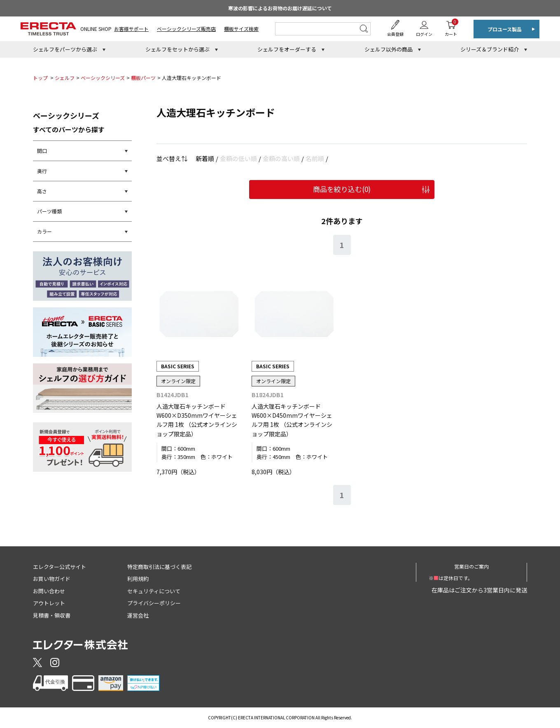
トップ (40, 78)
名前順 (315, 158)
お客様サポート (131, 29)
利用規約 (138, 579)
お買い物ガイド (52, 579)
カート (451, 28)
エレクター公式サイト (59, 567)
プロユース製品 (505, 29)
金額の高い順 (281, 158)
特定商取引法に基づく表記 (159, 567)
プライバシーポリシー (154, 603)
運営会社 (138, 615)
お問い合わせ (49, 591)
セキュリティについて (154, 591)
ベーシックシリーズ (103, 78)
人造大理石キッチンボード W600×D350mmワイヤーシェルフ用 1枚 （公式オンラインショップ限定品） (197, 420)
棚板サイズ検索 (241, 29)
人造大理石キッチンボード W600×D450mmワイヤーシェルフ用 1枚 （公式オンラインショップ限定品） (292, 420)
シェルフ (65, 78)
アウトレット (49, 603)
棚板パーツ (143, 78)
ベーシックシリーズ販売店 (186, 29)
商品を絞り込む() (342, 189)
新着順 (205, 158)
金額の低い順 (238, 158)
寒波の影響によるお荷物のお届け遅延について (280, 8)
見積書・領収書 (52, 615)
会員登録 (395, 34)
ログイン (424, 34)
